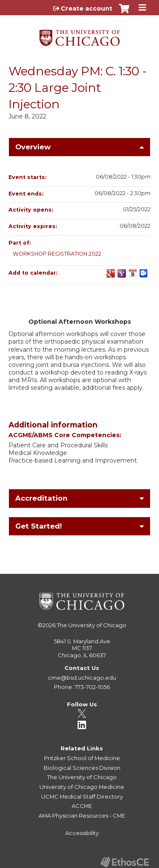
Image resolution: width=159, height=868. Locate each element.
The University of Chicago (92, 625)
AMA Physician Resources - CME (82, 816)
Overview (33, 147)
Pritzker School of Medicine (82, 758)
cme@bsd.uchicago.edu (82, 678)
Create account (86, 8)
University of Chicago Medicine (82, 787)
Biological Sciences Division (82, 768)
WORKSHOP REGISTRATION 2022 (57, 254)
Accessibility (82, 833)
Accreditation (41, 498)
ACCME (82, 806)
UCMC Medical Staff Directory (82, 796)
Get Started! (39, 526)
